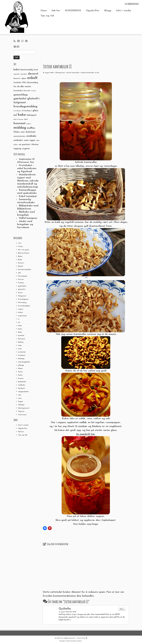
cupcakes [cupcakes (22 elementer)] (24, 74)
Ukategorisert (24, 408)
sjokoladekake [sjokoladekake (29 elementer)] (19, 136)
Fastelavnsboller (25, 270)
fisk (19, 273)
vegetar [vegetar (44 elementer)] (26, 149)
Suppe (20, 402)
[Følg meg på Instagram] (23, 41)
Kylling (21, 342)
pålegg (21, 365)
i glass (21, 309)
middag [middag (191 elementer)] (20, 128)
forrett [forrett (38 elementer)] (27, 91)
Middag (21, 359)
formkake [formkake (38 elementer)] (18, 91)
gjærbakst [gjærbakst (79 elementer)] (20, 99)
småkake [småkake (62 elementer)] (31, 136)
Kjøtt (20, 332)
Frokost (21, 283)
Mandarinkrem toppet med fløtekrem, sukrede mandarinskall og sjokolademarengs (28, 181)
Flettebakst (23, 276)
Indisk (20, 312)
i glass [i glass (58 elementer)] (35, 111)
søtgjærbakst (23, 392)
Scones (21, 378)
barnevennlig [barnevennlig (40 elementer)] (27, 70)
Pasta (20, 372)
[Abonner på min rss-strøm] (15, 41)
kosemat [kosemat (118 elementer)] (20, 123)
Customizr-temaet (76, 641)
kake (20, 326)
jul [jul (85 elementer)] (15, 115)
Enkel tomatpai (28, 196)
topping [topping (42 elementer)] (17, 149)
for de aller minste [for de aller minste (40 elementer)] (22, 87)
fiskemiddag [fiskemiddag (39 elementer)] (32, 83)
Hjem (44, 11)
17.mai (20, 246)
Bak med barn (24, 253)
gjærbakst (22, 286)
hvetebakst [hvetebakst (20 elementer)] (17, 111)
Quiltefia (65, 609)
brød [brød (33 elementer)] (36, 70)
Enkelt (21, 266)
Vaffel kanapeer (28, 218)
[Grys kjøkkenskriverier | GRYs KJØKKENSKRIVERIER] (17, 17)
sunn (20, 398)
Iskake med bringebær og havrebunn (25, 224)
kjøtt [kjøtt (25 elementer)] (26, 119)
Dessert (21, 263)
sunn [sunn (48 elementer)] (26, 140)
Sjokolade (22, 382)
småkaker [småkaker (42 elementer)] (18, 140)
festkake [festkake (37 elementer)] (17, 83)
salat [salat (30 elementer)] (23, 132)
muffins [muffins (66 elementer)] (31, 128)
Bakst (20, 256)
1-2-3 (20, 243)
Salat (20, 375)
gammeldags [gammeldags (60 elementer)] (21, 95)
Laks (20, 345)
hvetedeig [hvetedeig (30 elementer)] (26, 111)
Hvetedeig (22, 303)
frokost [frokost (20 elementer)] (34, 91)
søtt (20, 395)
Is (19, 319)
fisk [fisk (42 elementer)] (24, 83)
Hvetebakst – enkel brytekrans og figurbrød (27, 168)
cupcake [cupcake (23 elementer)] (16, 74)
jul (19, 322)
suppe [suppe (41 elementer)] (32, 140)
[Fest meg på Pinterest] (27, 41)
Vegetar (21, 411)
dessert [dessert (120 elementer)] (33, 74)
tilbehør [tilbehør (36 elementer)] (35, 145)
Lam (20, 349)
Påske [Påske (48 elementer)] (17, 132)
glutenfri (22, 289)
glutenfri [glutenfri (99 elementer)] (33, 99)
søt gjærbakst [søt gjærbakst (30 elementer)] (25, 145)
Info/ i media (123, 11)
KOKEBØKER (73, 11)
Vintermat (22, 415)
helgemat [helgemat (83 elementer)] (20, 103)
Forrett (21, 279)
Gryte (20, 293)
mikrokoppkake (24, 362)
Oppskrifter (93, 11)
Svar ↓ (122, 609)
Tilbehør (21, 405)
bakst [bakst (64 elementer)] (17, 70)
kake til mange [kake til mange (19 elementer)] (18, 119)
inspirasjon (22, 316)
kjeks (20, 329)
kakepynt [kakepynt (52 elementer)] (32, 115)
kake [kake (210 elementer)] (22, 115)
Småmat (21, 388)
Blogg (108, 11)
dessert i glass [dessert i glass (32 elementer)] (20, 78)
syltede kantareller (88, 73)
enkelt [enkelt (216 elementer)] (32, 78)
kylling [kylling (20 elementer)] (29, 124)
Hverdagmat (23, 299)
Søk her (56, 11)
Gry (98, 73)
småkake (22, 385)
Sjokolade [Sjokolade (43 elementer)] (31, 132)
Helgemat (22, 296)
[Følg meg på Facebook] (19, 41)
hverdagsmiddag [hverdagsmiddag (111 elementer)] (25, 107)
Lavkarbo (22, 352)
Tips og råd (47, 16)
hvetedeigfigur (24, 306)
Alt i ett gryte (24, 250)
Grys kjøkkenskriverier (68, 638)
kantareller (76, 73)
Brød (20, 260)
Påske (20, 369)
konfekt (21, 336)
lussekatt (22, 355)
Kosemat (22, 339)
